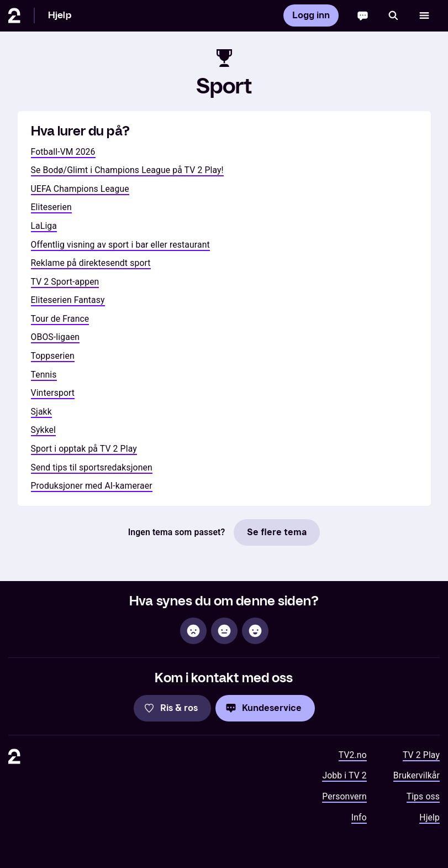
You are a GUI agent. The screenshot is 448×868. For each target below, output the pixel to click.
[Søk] (393, 15)
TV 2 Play (421, 755)
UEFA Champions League (80, 189)
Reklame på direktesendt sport (91, 263)
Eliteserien (51, 207)
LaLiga (44, 226)
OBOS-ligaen (56, 337)
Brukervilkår (417, 775)
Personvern (344, 796)
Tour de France (60, 319)
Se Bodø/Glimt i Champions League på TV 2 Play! (127, 170)
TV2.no (353, 755)
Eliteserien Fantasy (68, 300)
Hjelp (60, 15)
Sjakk (41, 412)
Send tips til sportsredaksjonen (92, 467)
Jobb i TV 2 (344, 775)
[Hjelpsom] (255, 631)
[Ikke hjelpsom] (193, 631)
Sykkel (44, 430)
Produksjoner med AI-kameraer (92, 486)
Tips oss (423, 796)
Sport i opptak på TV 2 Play (84, 449)
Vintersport (53, 393)
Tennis (44, 375)
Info (359, 817)
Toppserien (53, 356)
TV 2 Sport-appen (65, 282)
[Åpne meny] (424, 15)
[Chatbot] (363, 15)
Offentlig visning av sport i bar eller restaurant (120, 245)
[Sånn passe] (224, 631)
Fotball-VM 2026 (63, 152)
